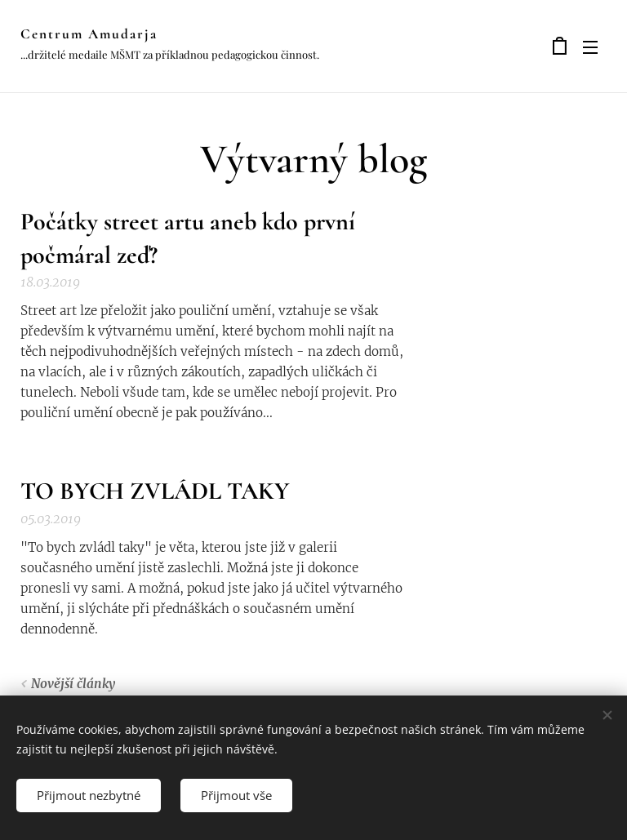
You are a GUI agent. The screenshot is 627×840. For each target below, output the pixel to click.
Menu (590, 47)
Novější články (73, 684)
